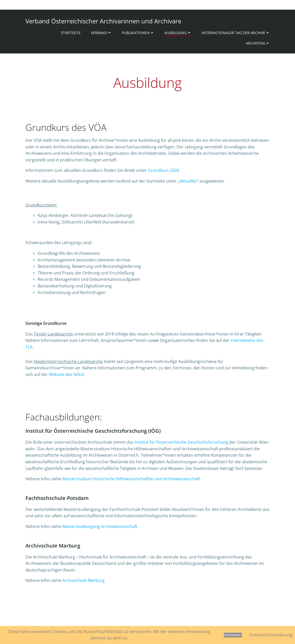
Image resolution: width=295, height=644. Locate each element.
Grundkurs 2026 (163, 170)
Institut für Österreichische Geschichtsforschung (181, 442)
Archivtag (258, 43)
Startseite (71, 33)
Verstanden (233, 635)
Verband (101, 33)
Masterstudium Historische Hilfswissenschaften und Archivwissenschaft (131, 479)
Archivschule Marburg (83, 580)
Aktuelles (188, 181)
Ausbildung (178, 33)
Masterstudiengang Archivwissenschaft (100, 526)
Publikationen (138, 33)
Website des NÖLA (66, 374)
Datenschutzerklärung (271, 635)
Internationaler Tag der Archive (236, 33)
